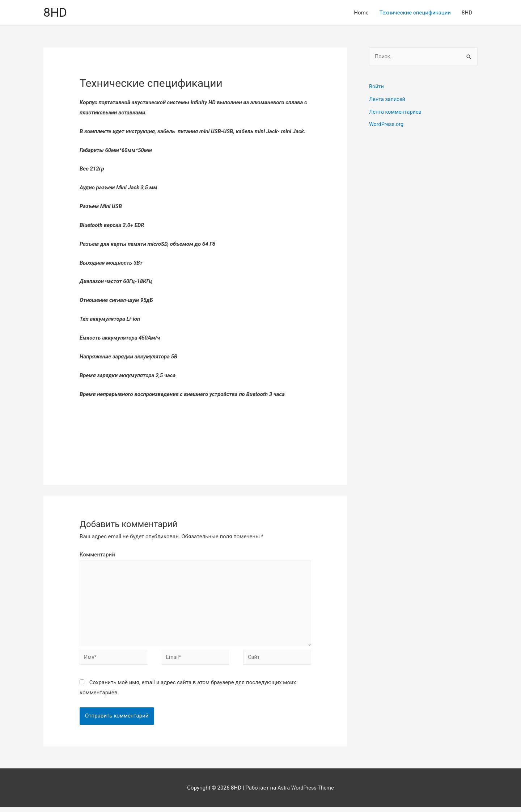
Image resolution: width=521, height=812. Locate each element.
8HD (56, 13)
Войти (377, 88)
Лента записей (388, 100)
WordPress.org (387, 124)
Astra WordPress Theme (306, 792)
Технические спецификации (415, 13)
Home (361, 13)
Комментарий (97, 555)
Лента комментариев (396, 112)
